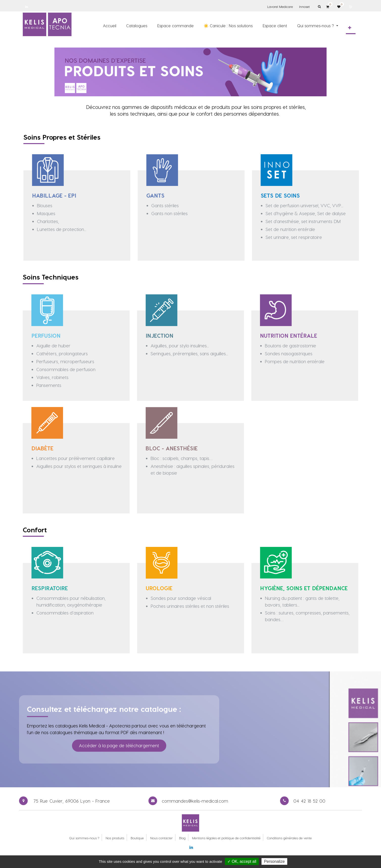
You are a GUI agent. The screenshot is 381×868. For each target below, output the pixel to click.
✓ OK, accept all (242, 861)
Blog (182, 838)
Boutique (137, 838)
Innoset (304, 7)
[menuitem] (110, 26)
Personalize (274, 861)
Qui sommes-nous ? (84, 838)
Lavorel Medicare (280, 7)
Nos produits (115, 838)
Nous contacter (161, 838)
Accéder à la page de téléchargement (119, 734)
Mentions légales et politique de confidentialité (226, 838)
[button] (350, 28)
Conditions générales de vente (289, 838)
